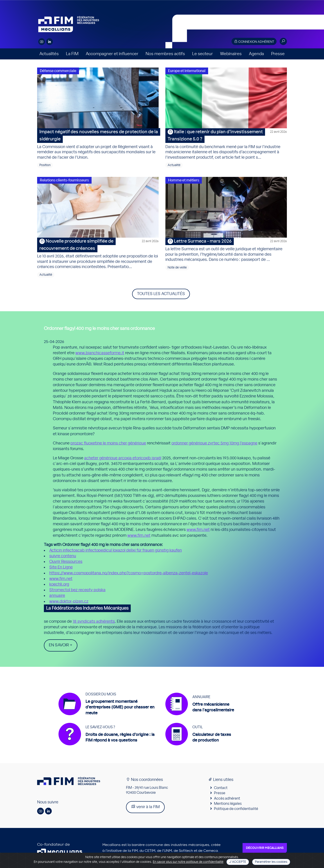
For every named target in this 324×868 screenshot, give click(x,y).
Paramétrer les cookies (271, 862)
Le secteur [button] (202, 54)
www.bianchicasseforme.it (100, 353)
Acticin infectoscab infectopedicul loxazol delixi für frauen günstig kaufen (116, 550)
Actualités (49, 54)
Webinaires (231, 54)
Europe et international (187, 71)
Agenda (256, 54)
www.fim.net (198, 530)
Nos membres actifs (165, 54)
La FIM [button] (72, 54)
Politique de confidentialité (236, 809)
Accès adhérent (227, 798)
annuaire (57, 596)
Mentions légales (228, 804)
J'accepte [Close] (238, 862)
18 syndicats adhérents (94, 622)
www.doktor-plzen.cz (69, 602)
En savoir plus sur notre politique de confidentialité (188, 862)
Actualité (174, 165)
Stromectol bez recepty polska (77, 590)
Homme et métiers (184, 180)
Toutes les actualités (161, 294)
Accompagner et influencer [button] (112, 54)
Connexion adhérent (254, 42)
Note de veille (177, 268)
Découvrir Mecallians (265, 848)
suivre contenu (63, 556)
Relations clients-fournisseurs (64, 180)
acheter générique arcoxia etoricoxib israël (123, 458)
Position (45, 165)
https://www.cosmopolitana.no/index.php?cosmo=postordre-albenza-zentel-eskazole (129, 573)
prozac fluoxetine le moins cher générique (108, 443)
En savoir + (61, 645)
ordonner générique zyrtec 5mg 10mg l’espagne (214, 443)
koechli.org (59, 584)
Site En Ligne (61, 567)
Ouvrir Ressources (66, 562)
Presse (278, 54)
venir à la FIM (145, 807)
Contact (221, 788)
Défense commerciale (58, 71)
